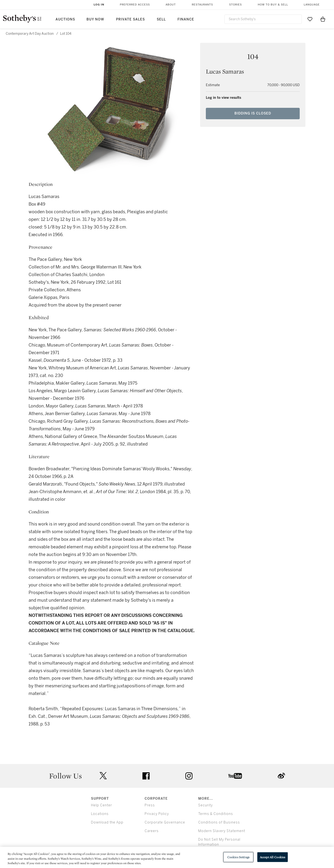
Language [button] (312, 5)
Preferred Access (135, 5)
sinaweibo (281, 776)
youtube (235, 776)
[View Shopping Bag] (323, 19)
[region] (167, 857)
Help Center (101, 805)
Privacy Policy (157, 814)
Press (150, 805)
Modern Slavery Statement (222, 831)
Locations (100, 814)
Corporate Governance (165, 822)
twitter (103, 776)
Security (205, 805)
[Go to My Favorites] (310, 19)
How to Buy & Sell (273, 5)
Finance (186, 19)
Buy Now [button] (95, 19)
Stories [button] (235, 5)
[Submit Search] (296, 19)
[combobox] (263, 19)
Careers (152, 831)
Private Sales (130, 19)
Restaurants (202, 5)
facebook (146, 776)
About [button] (171, 5)
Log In (99, 5)
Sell (161, 19)
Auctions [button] (65, 19)
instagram (189, 776)
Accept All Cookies (273, 857)
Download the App (107, 822)
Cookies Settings (238, 857)
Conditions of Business (219, 822)
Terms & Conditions (216, 814)
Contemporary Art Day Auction (30, 34)
